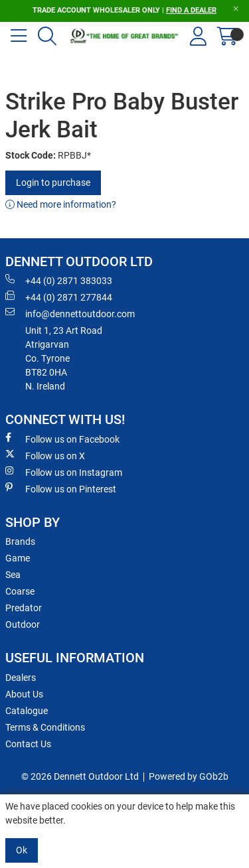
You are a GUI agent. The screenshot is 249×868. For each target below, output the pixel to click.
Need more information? (61, 204)
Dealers (21, 678)
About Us (24, 694)
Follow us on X (45, 455)
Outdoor (23, 624)
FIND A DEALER (191, 10)
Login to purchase (53, 182)
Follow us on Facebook (62, 439)
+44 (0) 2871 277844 (59, 297)
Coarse (20, 591)
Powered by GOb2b (189, 776)
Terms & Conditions (45, 727)
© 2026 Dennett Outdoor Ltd (80, 776)
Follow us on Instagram (64, 472)
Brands (20, 542)
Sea (13, 575)
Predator (24, 608)
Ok (22, 850)
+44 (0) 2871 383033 (59, 280)
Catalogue (27, 711)
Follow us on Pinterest (61, 488)
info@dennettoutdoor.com (70, 313)
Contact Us (28, 744)
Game (18, 558)
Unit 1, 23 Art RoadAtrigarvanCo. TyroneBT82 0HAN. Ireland (64, 358)
